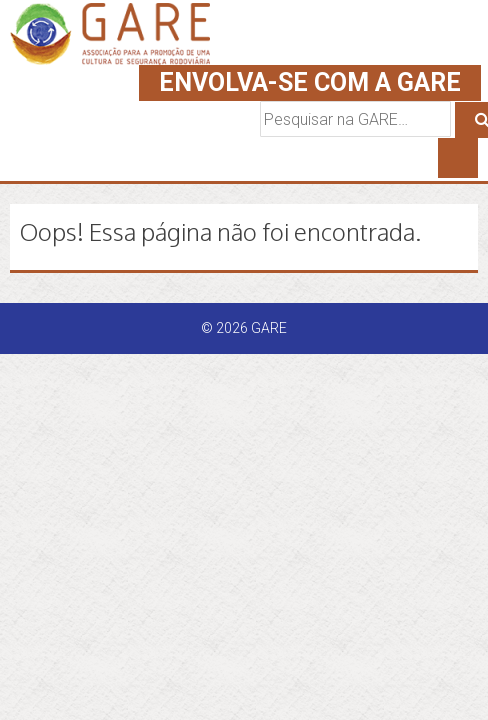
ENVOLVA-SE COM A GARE (310, 82)
